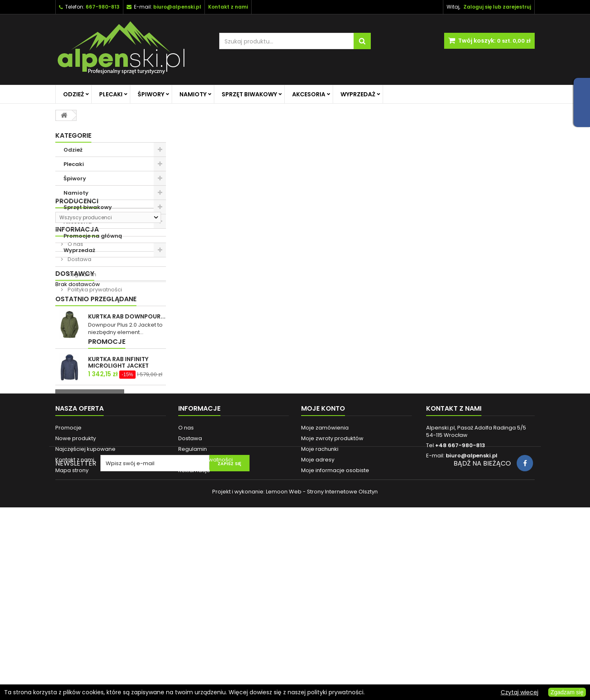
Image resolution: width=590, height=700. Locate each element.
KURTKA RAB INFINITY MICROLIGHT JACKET (118, 496)
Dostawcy (75, 392)
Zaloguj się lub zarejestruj (497, 7)
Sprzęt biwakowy (249, 94)
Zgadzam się (567, 692)
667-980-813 (103, 7)
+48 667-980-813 (460, 603)
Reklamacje (194, 628)
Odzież (74, 94)
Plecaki (111, 94)
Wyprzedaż (358, 94)
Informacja (77, 311)
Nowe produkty (76, 596)
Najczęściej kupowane (85, 607)
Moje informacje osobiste (335, 628)
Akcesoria (309, 94)
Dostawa (79, 341)
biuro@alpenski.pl (177, 7)
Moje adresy (318, 617)
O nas (75, 326)
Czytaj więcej (520, 692)
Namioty (193, 94)
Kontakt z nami (75, 617)
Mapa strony (72, 628)
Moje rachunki (320, 607)
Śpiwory (151, 94)
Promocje (74, 475)
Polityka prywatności (94, 371)
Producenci (77, 272)
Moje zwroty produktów (332, 596)
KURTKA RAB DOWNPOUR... (127, 439)
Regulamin (81, 356)
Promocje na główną (93, 236)
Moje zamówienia (325, 585)
